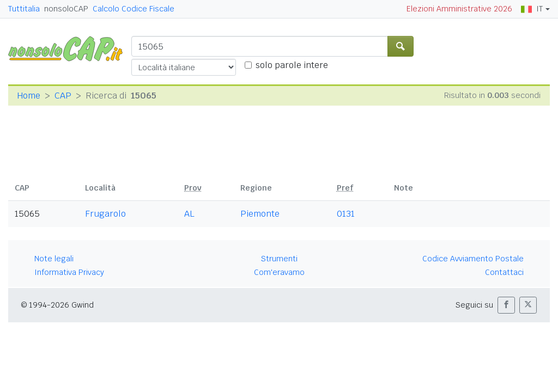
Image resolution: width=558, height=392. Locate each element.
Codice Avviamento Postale (473, 259)
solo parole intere (292, 65)
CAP (63, 96)
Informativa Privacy (69, 272)
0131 (346, 214)
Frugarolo (105, 214)
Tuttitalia (24, 9)
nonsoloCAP (66, 9)
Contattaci (504, 272)
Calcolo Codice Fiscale (134, 9)
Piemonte (260, 214)
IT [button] (532, 9)
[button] (506, 305)
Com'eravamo (279, 272)
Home (29, 96)
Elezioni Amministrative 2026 (459, 9)
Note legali (54, 259)
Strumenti (279, 259)
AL (189, 214)
